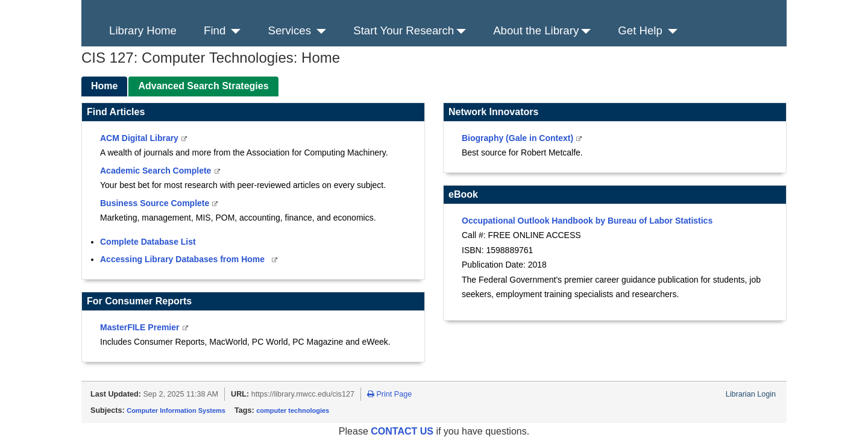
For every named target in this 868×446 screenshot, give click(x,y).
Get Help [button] (648, 30)
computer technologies (293, 410)
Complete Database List (148, 242)
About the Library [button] (542, 30)
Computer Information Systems (176, 410)
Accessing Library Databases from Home (184, 259)
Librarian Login (751, 394)
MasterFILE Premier (141, 327)
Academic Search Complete (157, 171)
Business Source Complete (156, 203)
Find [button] (222, 30)
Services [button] (297, 30)
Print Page (389, 394)
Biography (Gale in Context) (519, 138)
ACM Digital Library (140, 138)
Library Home (143, 30)
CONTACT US (403, 431)
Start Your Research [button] (410, 30)
